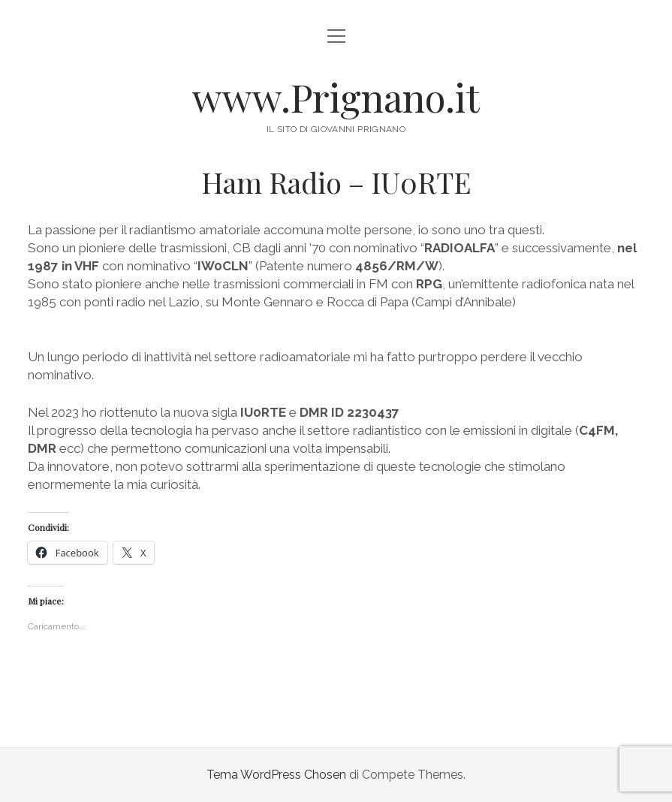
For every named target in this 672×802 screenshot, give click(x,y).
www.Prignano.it (336, 97)
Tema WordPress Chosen (276, 775)
